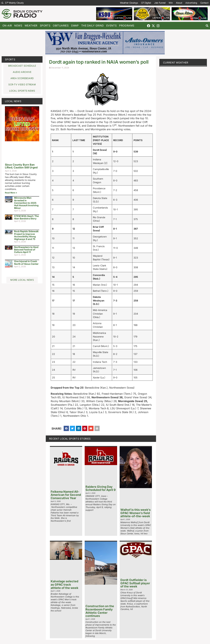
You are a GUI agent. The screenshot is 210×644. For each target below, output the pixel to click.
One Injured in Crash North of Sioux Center (26, 262)
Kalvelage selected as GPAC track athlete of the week (64, 585)
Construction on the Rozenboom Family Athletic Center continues (100, 611)
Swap (75, 26)
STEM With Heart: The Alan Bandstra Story (26, 217)
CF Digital (146, 3)
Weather (31, 26)
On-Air (7, 26)
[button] (207, 26)
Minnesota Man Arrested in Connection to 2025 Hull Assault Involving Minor (26, 203)
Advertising (191, 3)
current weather (176, 63)
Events (111, 26)
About (179, 3)
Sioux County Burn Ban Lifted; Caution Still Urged (21, 166)
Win (170, 3)
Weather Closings (128, 3)
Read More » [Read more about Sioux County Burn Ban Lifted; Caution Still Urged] (11, 193)
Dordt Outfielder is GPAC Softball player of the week (135, 583)
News (18, 26)
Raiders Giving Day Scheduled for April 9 (101, 488)
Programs (127, 26)
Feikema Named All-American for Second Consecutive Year (66, 495)
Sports (45, 26)
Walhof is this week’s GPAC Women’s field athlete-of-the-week (136, 513)
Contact (204, 3)
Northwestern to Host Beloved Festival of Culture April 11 (26, 250)
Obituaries (61, 26)
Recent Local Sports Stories (70, 439)
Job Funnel (159, 3)
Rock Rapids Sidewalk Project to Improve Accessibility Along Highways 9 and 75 (26, 235)
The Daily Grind (93, 26)
